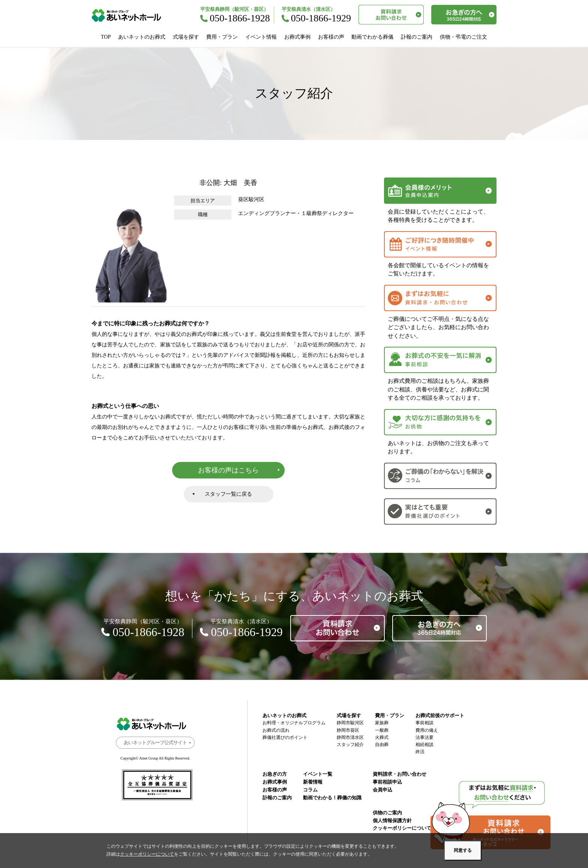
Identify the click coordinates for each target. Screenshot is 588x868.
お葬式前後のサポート (440, 715)
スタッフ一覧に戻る (228, 494)
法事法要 (424, 737)
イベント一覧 (318, 774)
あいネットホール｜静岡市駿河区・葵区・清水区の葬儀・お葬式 (130, 15)
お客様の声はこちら (228, 470)
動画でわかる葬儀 (372, 37)
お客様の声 (331, 37)
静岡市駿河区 (350, 723)
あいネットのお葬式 (142, 37)
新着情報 (313, 782)
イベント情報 (261, 37)
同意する (463, 850)
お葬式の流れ (276, 730)
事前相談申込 (387, 782)
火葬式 (382, 737)
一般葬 (382, 730)
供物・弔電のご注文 (463, 37)
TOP (106, 37)
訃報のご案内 (417, 37)
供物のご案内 (387, 813)
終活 (420, 752)
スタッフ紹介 (350, 745)
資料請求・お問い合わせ (400, 774)
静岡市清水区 (350, 737)
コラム (310, 790)
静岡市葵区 (348, 730)
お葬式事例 (297, 37)
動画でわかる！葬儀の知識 (332, 798)
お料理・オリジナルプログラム (294, 723)
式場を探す (186, 37)
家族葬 (382, 723)
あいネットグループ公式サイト (155, 742)
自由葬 (382, 745)
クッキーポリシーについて (402, 828)
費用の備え (427, 730)
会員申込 (382, 790)
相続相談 (424, 745)
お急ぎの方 (275, 774)
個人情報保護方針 (392, 821)
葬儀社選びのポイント (285, 737)
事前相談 (424, 723)
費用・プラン (222, 37)
